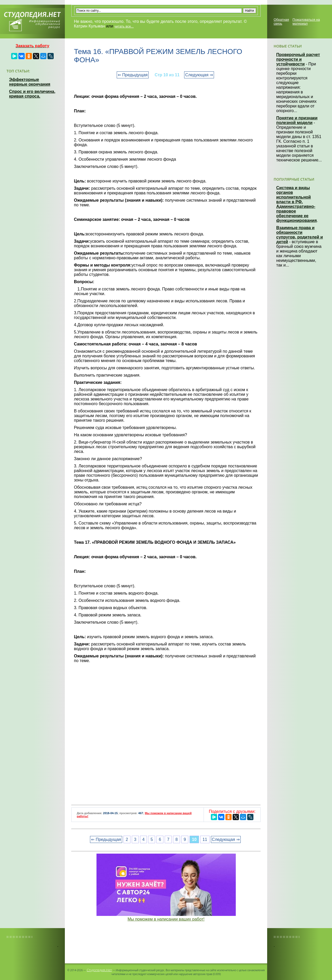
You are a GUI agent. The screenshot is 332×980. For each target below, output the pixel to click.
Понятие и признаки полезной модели (297, 120)
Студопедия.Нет (99, 970)
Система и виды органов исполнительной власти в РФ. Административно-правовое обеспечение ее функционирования (296, 204)
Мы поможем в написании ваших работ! (166, 919)
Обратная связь (281, 22)
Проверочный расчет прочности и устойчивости (298, 59)
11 (205, 839)
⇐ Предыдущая (133, 75)
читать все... (124, 26)
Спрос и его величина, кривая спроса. (32, 94)
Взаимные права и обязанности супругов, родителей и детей (300, 235)
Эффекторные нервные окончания (30, 82)
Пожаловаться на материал (306, 22)
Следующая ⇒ (199, 75)
